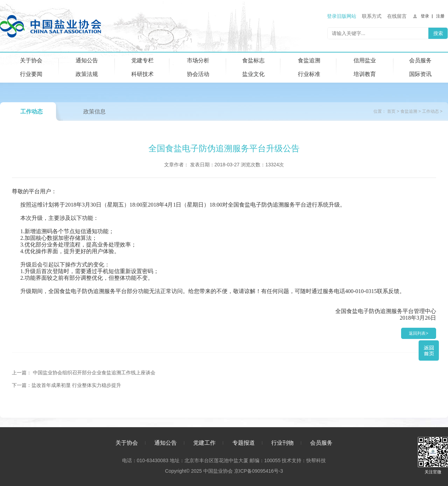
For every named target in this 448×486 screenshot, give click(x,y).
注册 (440, 16)
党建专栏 (142, 60)
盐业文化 (253, 74)
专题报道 (244, 443)
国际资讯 (420, 74)
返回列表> (418, 333)
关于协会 (31, 60)
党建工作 (204, 443)
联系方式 (372, 16)
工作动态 (31, 112)
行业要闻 (31, 74)
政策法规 (87, 74)
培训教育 (365, 74)
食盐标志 (253, 60)
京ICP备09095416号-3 (258, 471)
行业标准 (309, 74)
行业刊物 (282, 443)
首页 (391, 111)
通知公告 (87, 60)
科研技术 (142, 74)
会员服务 (420, 60)
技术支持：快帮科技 (303, 460)
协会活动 (198, 74)
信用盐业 (365, 60)
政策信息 (94, 112)
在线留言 (397, 16)
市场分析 (198, 60)
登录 (425, 16)
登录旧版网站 (342, 16)
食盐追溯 (309, 60)
